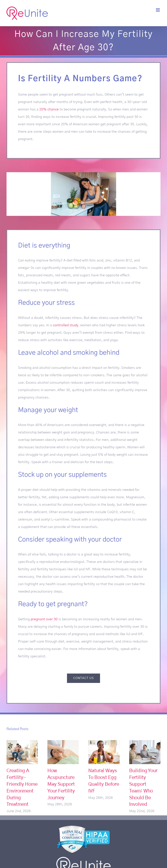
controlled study (66, 325)
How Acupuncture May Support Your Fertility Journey (61, 784)
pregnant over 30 (44, 619)
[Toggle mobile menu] (158, 10)
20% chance (49, 109)
